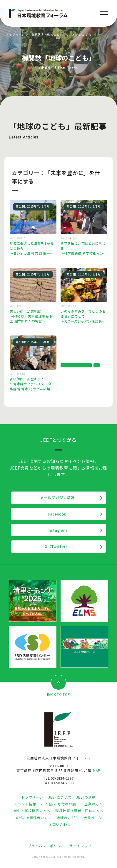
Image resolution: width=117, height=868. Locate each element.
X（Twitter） (57, 546)
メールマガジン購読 (57, 498)
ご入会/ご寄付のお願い (60, 804)
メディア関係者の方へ (33, 818)
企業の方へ (94, 804)
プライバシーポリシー (46, 846)
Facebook (57, 514)
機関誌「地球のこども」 (49, 35)
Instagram (57, 530)
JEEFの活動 (86, 797)
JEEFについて (60, 797)
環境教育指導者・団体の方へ (79, 811)
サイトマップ (81, 846)
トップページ (15, 35)
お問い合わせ (60, 824)
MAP (97, 771)
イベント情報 (25, 804)
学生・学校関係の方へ (32, 811)
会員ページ (93, 818)
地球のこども (68, 818)
